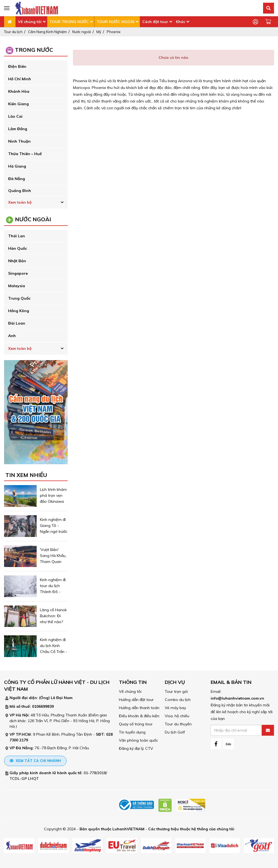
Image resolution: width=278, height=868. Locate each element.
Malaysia (17, 286)
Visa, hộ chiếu (177, 716)
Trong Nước (34, 50)
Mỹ (99, 32)
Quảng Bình (20, 191)
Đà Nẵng (17, 179)
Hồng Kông (19, 311)
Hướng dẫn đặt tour (136, 700)
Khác (181, 22)
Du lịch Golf (175, 732)
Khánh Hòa (19, 91)
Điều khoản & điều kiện (139, 716)
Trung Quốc (19, 298)
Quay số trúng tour (136, 724)
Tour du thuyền (178, 724)
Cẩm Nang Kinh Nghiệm (47, 32)
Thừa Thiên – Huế (25, 154)
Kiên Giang (18, 104)
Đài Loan (17, 323)
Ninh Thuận (19, 141)
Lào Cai (15, 116)
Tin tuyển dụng (132, 732)
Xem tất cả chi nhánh (35, 761)
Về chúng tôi (30, 22)
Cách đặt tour (155, 22)
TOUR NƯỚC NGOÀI (116, 22)
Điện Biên (17, 66)
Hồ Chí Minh (20, 79)
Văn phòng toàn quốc (138, 740)
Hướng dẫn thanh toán (139, 708)
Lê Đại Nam (62, 698)
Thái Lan (17, 236)
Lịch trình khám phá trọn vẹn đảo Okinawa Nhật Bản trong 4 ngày (53, 501)
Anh (12, 336)
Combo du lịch (178, 700)
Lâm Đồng (18, 129)
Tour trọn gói (176, 691)
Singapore (18, 273)
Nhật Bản (17, 261)
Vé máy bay (175, 708)
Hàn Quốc (18, 248)
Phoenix (114, 32)
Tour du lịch (13, 32)
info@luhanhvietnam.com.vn (237, 698)
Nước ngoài (82, 32)
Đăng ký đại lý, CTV (136, 748)
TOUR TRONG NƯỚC (69, 22)
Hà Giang (17, 166)
